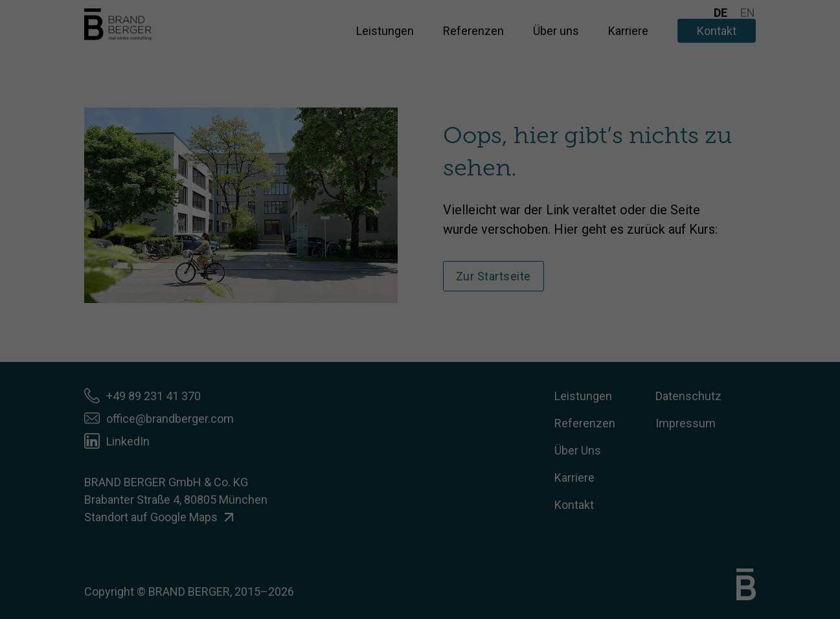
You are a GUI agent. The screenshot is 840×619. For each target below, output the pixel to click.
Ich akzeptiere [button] (420, 229)
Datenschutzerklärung (383, 163)
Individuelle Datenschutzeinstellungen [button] (420, 305)
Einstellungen (303, 175)
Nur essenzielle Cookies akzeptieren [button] (420, 267)
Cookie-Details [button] (361, 333)
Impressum (484, 333)
